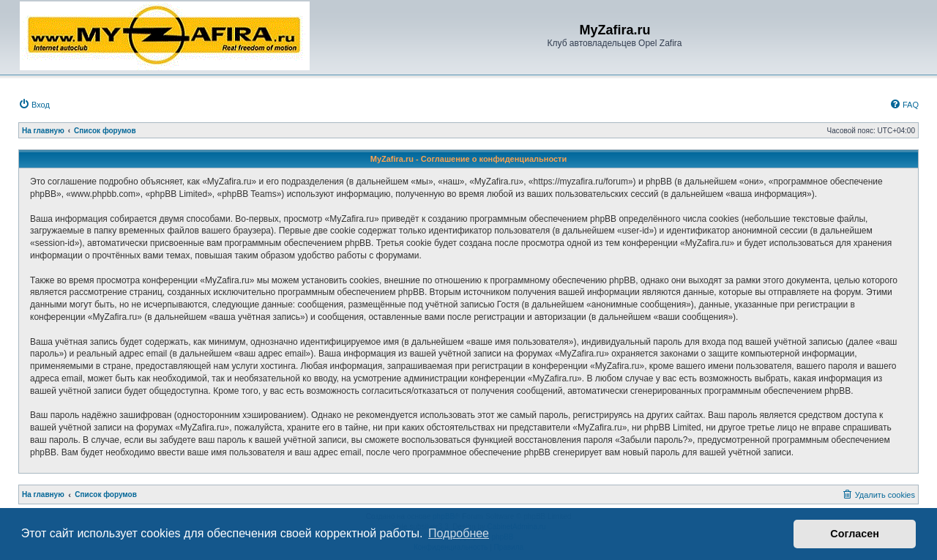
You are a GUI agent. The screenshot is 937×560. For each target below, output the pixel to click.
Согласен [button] (855, 534)
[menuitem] (34, 105)
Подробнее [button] (459, 533)
